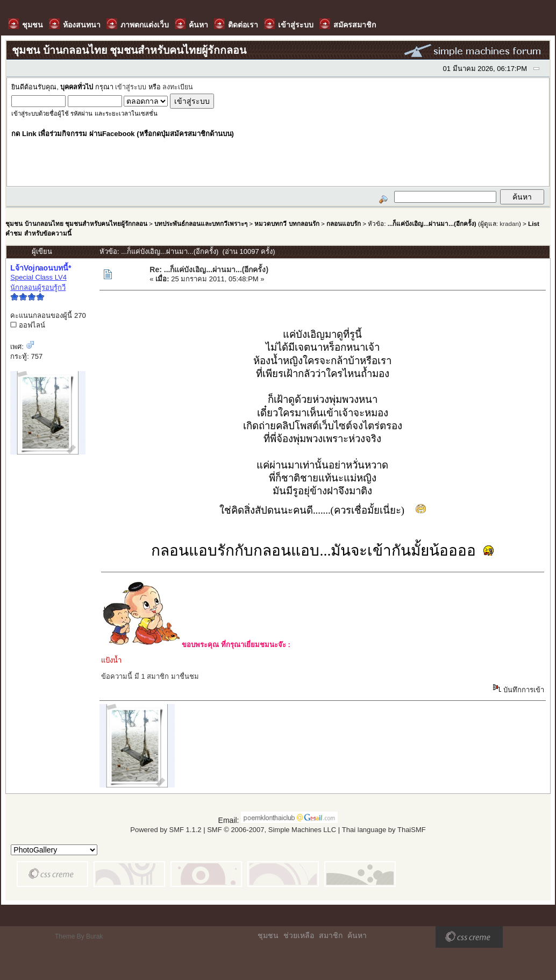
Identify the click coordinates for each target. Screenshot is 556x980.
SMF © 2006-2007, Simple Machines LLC (272, 830)
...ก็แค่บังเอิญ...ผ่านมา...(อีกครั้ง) (433, 223)
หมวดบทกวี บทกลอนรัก (287, 223)
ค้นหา (357, 935)
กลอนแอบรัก (344, 223)
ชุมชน (268, 935)
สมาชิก (331, 935)
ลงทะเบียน (178, 87)
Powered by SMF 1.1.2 (166, 830)
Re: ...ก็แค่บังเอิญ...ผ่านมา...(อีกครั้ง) (209, 269)
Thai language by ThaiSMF (384, 830)
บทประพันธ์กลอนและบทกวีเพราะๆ (201, 223)
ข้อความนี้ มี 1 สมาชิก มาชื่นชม (150, 676)
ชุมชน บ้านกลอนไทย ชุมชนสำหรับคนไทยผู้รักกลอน (76, 223)
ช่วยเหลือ (299, 935)
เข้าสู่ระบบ (131, 87)
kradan (509, 223)
